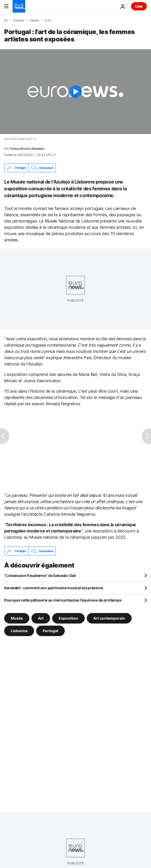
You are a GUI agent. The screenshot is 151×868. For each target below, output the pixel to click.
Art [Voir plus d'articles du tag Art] (41, 618)
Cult (48, 20)
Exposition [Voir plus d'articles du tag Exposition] (68, 618)
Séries (34, 20)
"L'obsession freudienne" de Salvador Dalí (40, 575)
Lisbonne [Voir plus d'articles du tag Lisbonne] (19, 631)
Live (139, 6)
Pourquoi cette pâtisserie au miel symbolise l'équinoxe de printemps (63, 600)
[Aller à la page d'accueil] (19, 6)
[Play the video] (75, 92)
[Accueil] (6, 20)
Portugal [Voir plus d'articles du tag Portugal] (50, 631)
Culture (18, 20)
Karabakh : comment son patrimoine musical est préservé (54, 588)
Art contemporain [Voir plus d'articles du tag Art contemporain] (109, 618)
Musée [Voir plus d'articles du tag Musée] (17, 618)
